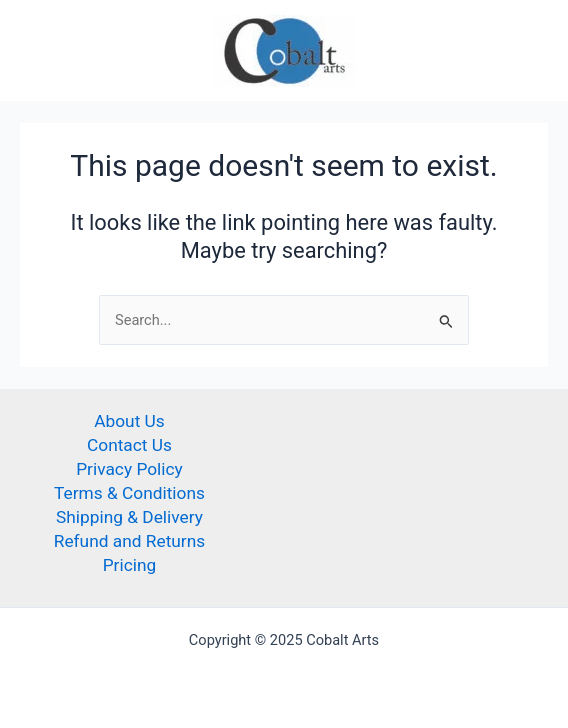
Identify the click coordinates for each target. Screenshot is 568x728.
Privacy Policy (129, 469)
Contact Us (129, 445)
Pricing (130, 565)
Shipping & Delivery (129, 517)
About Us (129, 421)
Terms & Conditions (129, 493)
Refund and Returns (129, 541)
